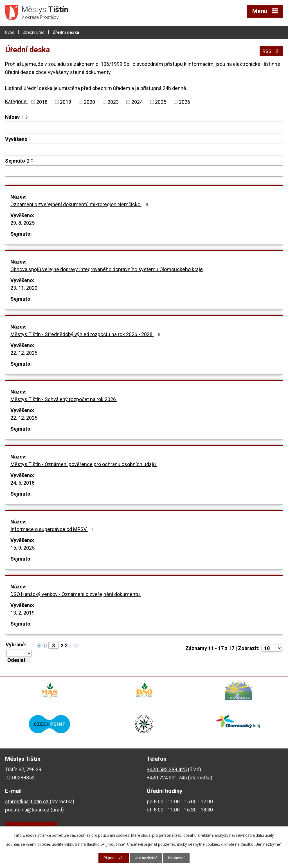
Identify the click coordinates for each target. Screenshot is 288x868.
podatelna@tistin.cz (27, 813)
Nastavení (178, 858)
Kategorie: (16, 101)
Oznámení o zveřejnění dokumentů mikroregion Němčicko (80, 204)
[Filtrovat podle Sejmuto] (144, 171)
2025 (161, 102)
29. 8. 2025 (22, 223)
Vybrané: (16, 644)
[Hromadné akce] (19, 653)
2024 (137, 102)
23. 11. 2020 (24, 288)
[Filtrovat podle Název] (144, 127)
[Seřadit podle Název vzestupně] (27, 116)
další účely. (265, 835)
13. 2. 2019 (22, 612)
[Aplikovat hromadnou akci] (18, 660)
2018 (42, 102)
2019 (66, 102)
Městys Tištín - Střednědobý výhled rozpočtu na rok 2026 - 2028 (86, 334)
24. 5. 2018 (22, 483)
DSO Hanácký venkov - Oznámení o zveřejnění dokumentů (80, 594)
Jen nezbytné (146, 858)
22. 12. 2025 (24, 353)
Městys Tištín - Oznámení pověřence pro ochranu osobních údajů (88, 464)
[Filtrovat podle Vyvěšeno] (144, 149)
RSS (271, 50)
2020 (89, 102)
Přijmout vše (112, 858)
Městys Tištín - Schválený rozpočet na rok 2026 (68, 399)
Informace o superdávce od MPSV (54, 529)
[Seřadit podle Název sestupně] (27, 118)
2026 (184, 102)
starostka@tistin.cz (27, 805)
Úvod (10, 32)
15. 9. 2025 (22, 547)
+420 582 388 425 (167, 773)
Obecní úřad (33, 32)
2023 (113, 102)
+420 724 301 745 (167, 781)
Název (14, 117)
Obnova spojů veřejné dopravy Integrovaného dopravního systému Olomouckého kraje (107, 269)
